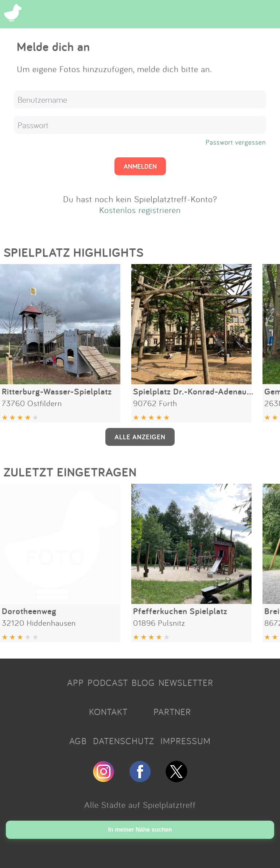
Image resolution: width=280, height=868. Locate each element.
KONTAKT (108, 712)
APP (75, 683)
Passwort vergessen (236, 142)
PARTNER (172, 712)
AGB (78, 741)
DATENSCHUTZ (124, 741)
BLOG (143, 683)
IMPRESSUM (186, 741)
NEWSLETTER (186, 683)
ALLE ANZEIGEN (140, 437)
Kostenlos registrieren (140, 210)
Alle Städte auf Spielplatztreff (140, 805)
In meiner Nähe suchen (140, 830)
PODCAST (108, 683)
